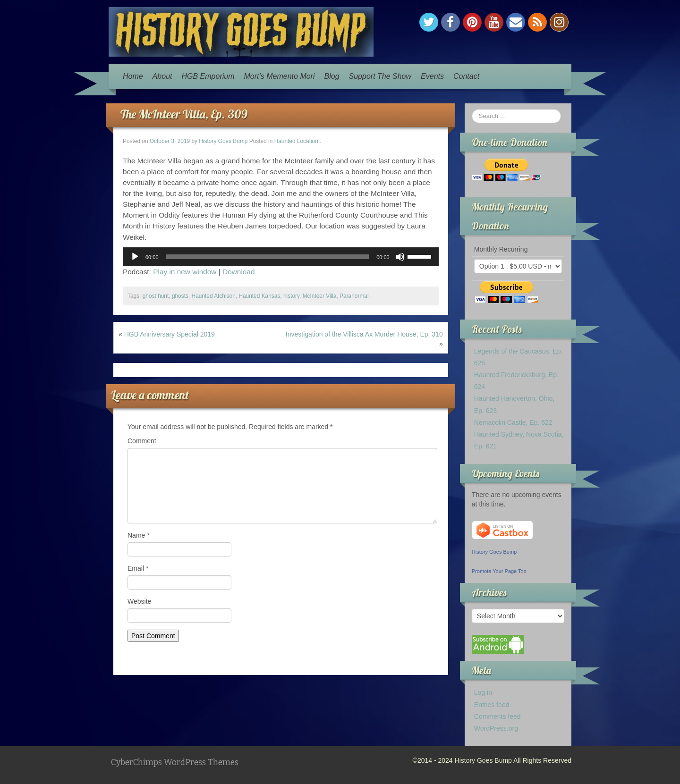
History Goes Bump (223, 141)
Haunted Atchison (214, 296)
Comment (142, 441)
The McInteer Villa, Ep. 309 (184, 114)
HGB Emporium (208, 76)
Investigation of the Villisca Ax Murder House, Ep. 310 (364, 334)
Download (238, 272)
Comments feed (497, 717)
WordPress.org (496, 728)
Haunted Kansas (259, 296)
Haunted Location (296, 141)
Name (139, 535)
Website (139, 601)
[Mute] (400, 257)
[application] (281, 257)
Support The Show (380, 76)
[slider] (268, 257)
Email (138, 568)
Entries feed (492, 705)
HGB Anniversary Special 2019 (170, 334)
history (291, 296)
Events (432, 76)
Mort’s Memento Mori (280, 76)
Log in (483, 692)
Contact (466, 76)
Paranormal (354, 296)
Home (133, 76)
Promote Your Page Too (499, 571)
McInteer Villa (320, 296)
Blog (332, 76)
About (162, 76)
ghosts (180, 296)
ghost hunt (156, 296)
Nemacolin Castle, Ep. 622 (513, 422)
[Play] (135, 257)
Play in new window (185, 272)
